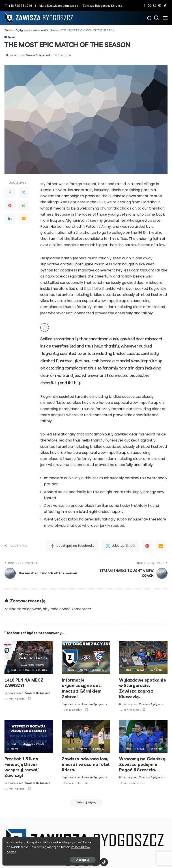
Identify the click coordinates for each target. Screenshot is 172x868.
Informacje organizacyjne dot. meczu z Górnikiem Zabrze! (82, 688)
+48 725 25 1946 (18, 6)
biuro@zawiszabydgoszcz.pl (57, 6)
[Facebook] (144, 6)
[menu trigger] (164, 18)
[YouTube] (160, 6)
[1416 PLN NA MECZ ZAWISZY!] (29, 658)
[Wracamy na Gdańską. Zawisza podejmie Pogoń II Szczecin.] (143, 735)
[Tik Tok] (165, 6)
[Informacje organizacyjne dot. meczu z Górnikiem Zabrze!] (86, 658)
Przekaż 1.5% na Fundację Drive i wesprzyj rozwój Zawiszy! (22, 766)
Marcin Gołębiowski (39, 55)
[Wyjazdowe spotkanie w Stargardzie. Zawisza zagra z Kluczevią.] (143, 658)
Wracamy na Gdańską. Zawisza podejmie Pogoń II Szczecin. (143, 763)
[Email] (24, 219)
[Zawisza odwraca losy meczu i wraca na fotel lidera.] (86, 735)
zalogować (32, 609)
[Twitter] (149, 6)
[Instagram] (155, 6)
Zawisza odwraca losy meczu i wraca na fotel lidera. (86, 763)
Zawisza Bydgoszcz (37, 693)
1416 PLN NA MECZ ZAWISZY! (24, 682)
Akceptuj (53, 858)
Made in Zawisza (34, 743)
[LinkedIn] (10, 219)
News (12, 37)
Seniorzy (42, 670)
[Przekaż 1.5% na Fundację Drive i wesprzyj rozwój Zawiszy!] (29, 735)
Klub (14, 670)
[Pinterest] (10, 206)
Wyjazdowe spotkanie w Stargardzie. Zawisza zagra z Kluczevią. (143, 688)
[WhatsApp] (24, 206)
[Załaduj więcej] (86, 801)
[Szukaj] (156, 18)
